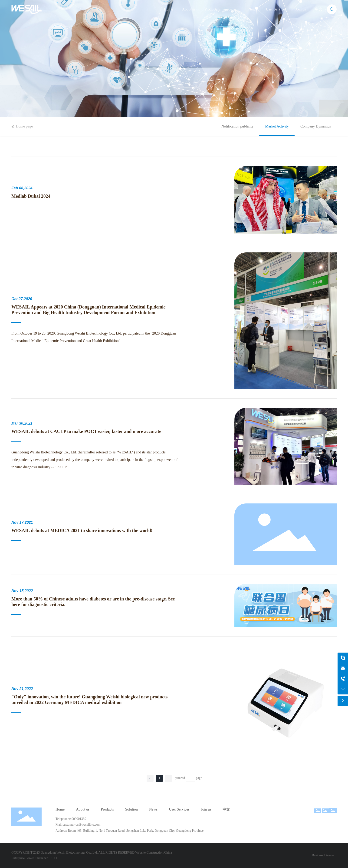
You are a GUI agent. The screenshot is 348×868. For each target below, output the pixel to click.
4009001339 (78, 819)
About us (189, 9)
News (253, 9)
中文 (319, 9)
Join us (301, 9)
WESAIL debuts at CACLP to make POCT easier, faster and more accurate (86, 431)
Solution (233, 9)
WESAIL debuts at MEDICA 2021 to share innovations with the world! (82, 530)
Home (169, 9)
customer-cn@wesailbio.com (81, 825)
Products (211, 9)
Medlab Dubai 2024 (31, 196)
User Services (276, 9)
